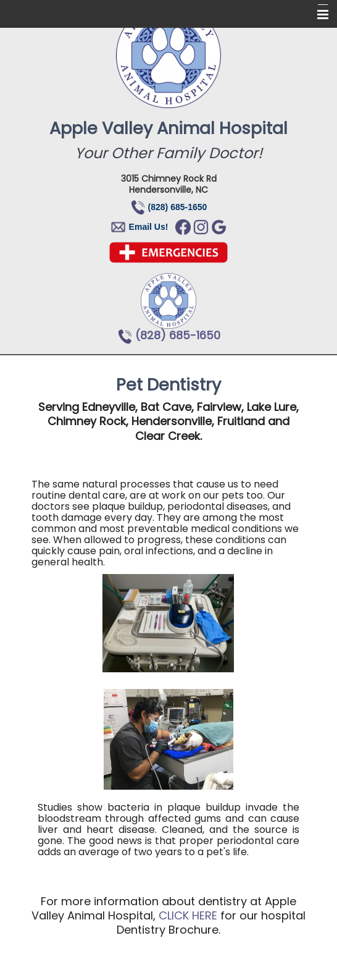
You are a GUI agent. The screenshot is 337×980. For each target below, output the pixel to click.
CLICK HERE (188, 915)
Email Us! (149, 227)
